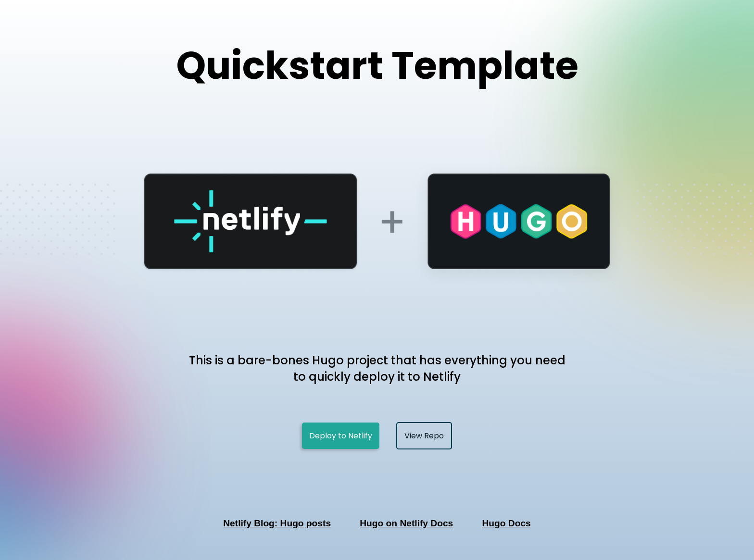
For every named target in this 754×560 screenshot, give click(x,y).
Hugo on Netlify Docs (406, 523)
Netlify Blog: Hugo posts (277, 523)
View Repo (424, 436)
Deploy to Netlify (341, 436)
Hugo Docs (506, 523)
